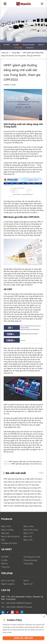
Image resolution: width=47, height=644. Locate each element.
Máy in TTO (28, 533)
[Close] (44, 617)
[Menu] (42, 4)
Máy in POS (6, 526)
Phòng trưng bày (28, 45)
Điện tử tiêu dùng (31, 530)
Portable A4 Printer (9, 543)
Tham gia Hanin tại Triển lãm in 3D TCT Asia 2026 (21, 485)
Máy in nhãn (29, 526)
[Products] (5, 4)
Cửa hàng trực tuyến (32, 557)
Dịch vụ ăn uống (8, 581)
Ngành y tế (28, 584)
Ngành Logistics (8, 584)
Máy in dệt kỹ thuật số (10, 536)
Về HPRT (7, 45)
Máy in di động (7, 530)
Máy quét (5, 533)
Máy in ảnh (28, 540)
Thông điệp (18, 48)
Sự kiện (16, 45)
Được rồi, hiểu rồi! (23, 638)
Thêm (41, 473)
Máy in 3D (28, 536)
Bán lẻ (26, 581)
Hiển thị (41, 45)
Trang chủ (30, 48)
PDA (3, 540)
